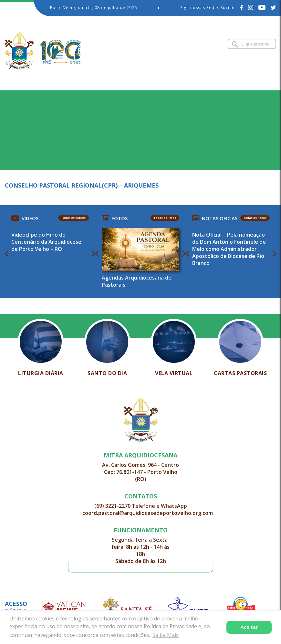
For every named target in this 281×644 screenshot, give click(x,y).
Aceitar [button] (249, 627)
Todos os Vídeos (73, 218)
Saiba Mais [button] (166, 635)
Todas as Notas (255, 218)
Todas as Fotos (165, 218)
